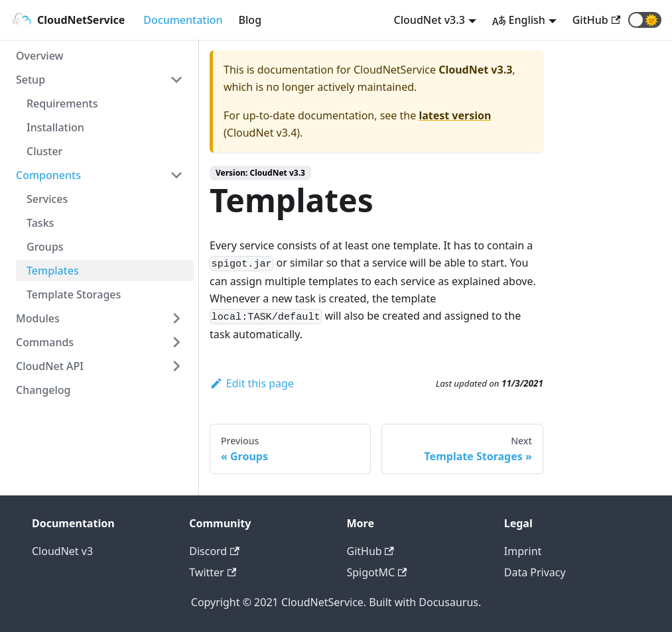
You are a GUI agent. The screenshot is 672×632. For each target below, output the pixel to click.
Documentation (183, 20)
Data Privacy (535, 572)
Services (47, 199)
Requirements (62, 103)
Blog (250, 20)
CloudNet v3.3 (430, 20)
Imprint (523, 551)
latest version (455, 115)
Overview (39, 56)
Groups (45, 247)
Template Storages (74, 294)
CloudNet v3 (62, 551)
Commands (45, 342)
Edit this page (252, 383)
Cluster (44, 151)
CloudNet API (50, 366)
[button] (645, 20)
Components (48, 175)
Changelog (43, 390)
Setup (31, 80)
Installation (55, 127)
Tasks (40, 223)
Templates (53, 271)
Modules (38, 318)
